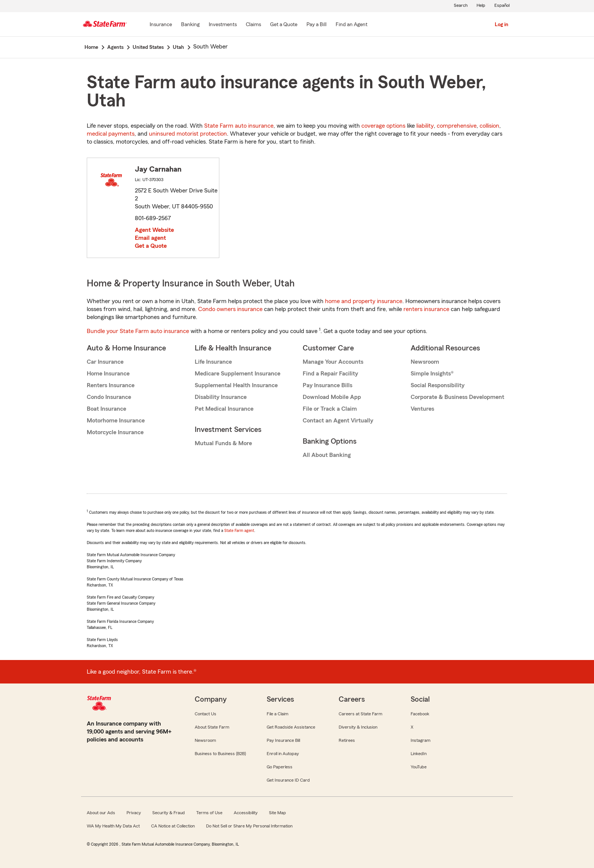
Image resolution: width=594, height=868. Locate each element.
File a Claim (277, 714)
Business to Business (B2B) (220, 754)
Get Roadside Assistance (291, 727)
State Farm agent (239, 530)
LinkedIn (419, 754)
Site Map (277, 813)
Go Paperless (280, 767)
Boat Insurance (106, 409)
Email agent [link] (150, 238)
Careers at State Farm (360, 714)
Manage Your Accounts (333, 362)
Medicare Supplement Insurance (238, 374)
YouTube (419, 767)
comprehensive (457, 126)
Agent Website (154, 230)
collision (489, 126)
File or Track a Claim (330, 409)
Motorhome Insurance (116, 421)
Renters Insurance (111, 385)
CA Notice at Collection (173, 826)
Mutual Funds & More (223, 443)
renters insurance (426, 309)
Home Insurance (108, 374)
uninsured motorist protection (188, 134)
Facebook (420, 714)
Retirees (347, 740)
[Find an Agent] (352, 25)
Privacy (134, 813)
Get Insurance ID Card (288, 780)
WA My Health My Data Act (113, 826)
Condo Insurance (109, 397)
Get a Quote (151, 246)
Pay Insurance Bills (327, 385)
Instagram (420, 740)
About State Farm (212, 727)
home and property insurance (364, 301)
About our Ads (101, 813)
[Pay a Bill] (317, 25)
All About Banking (327, 455)
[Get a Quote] (284, 25)
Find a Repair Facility (330, 374)
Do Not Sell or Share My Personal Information (249, 826)
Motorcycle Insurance (115, 432)
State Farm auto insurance (239, 126)
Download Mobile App (332, 397)
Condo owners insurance (230, 309)
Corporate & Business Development (457, 397)
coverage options (383, 126)
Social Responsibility (438, 385)
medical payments (111, 134)
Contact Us (206, 714)
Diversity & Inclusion (358, 727)
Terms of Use (209, 813)
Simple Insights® (432, 374)
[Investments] (223, 25)
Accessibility (246, 813)
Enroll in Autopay (283, 754)
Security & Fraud (169, 813)
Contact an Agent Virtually (338, 421)
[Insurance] (161, 25)
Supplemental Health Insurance (236, 385)
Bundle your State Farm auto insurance (138, 331)
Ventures (422, 409)
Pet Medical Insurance (224, 409)
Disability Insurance (221, 397)
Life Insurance (213, 362)
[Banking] (190, 25)
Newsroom (425, 362)
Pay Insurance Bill (283, 740)
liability (425, 126)
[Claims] (253, 25)
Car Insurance (105, 362)
